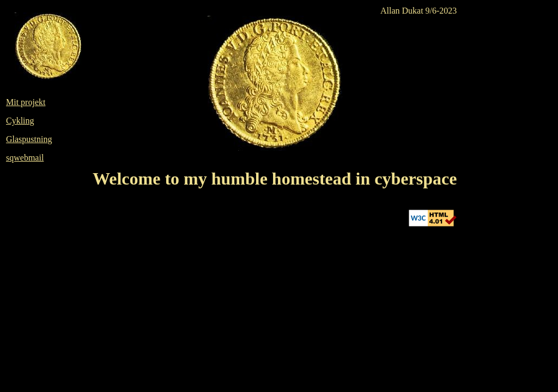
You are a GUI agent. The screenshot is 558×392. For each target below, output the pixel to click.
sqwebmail (25, 158)
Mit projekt (26, 102)
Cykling (20, 121)
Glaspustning (29, 139)
